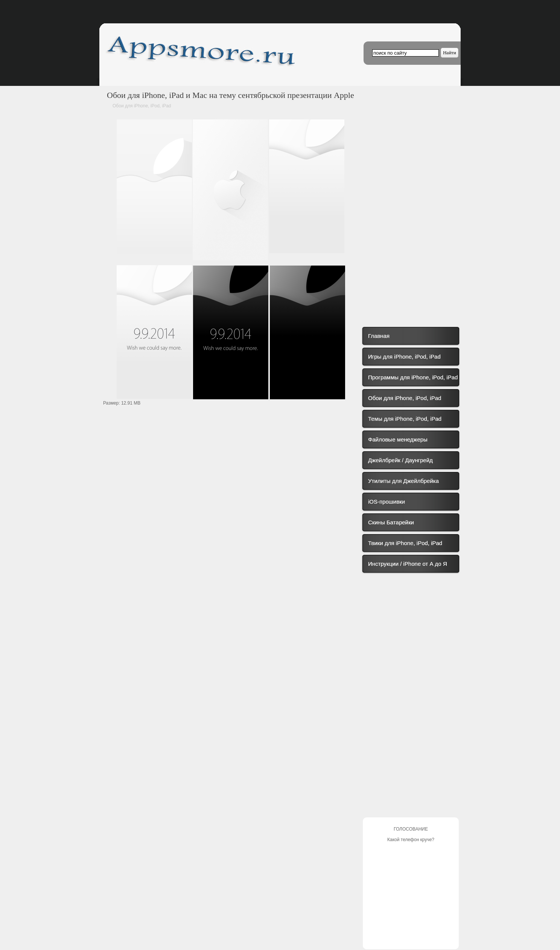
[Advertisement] (231, 474)
